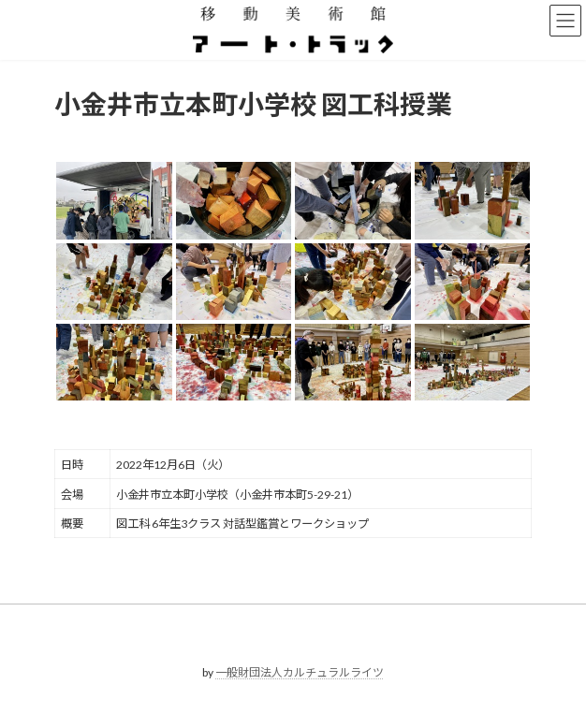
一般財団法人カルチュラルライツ (300, 672)
